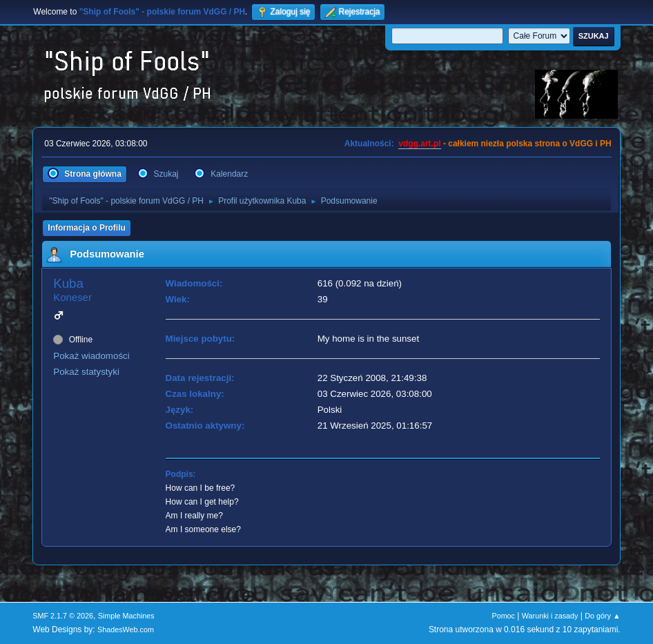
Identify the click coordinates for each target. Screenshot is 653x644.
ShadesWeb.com (126, 630)
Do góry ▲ (602, 616)
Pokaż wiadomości (91, 356)
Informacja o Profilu (87, 228)
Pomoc (503, 616)
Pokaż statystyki (86, 372)
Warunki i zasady (550, 616)
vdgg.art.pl (419, 144)
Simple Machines (126, 616)
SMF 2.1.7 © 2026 (63, 616)
